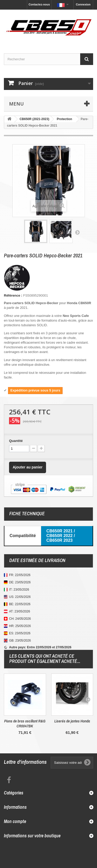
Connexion (83, 4)
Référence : (13, 295)
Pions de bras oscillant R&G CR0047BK (25, 723)
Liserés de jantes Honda (72, 721)
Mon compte (15, 821)
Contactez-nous (39, 4)
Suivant (77, 232)
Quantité (16, 441)
